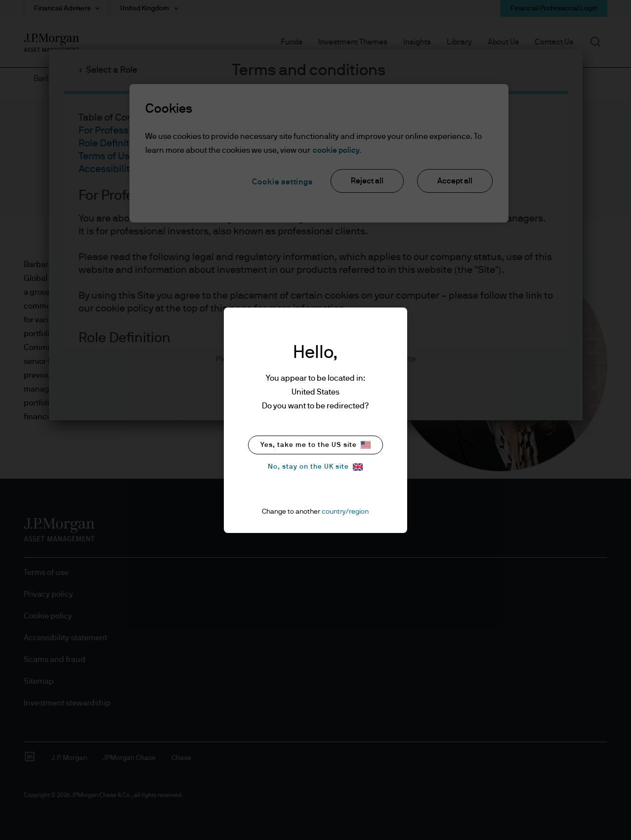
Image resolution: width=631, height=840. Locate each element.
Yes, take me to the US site (315, 445)
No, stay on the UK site (315, 467)
